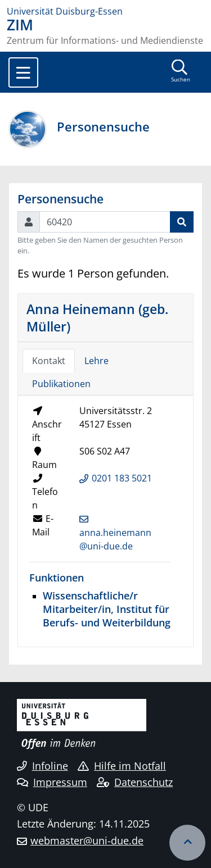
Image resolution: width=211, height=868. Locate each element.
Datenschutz (135, 782)
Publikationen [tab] (61, 384)
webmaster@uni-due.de (87, 840)
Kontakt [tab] (49, 361)
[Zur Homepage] (105, 11)
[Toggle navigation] (23, 72)
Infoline (42, 766)
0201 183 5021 (122, 478)
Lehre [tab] (96, 361)
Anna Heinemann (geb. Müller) (97, 317)
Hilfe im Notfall (122, 766)
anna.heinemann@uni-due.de (115, 539)
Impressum (52, 782)
